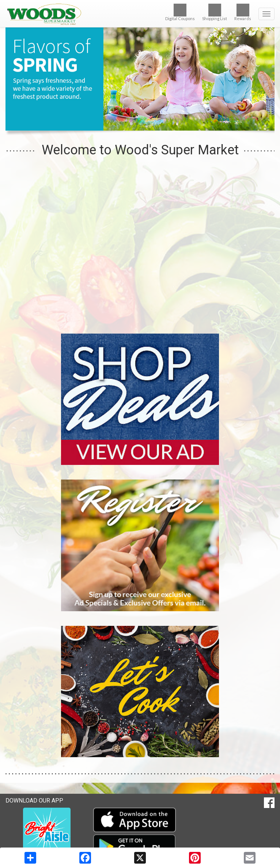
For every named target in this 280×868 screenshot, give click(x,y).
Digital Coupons (180, 12)
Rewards (243, 12)
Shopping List (215, 12)
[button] (131, 124)
